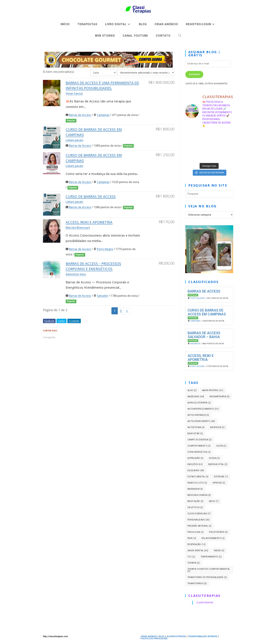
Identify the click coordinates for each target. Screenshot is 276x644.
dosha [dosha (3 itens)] (214, 458)
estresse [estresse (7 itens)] (221, 477)
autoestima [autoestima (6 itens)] (196, 427)
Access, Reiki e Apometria (89, 222)
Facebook (49, 321)
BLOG (162, 636)
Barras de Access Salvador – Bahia (204, 335)
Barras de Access (80, 115)
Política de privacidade (154, 639)
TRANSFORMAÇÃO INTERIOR (203, 636)
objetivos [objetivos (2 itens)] (195, 507)
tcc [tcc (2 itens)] (191, 557)
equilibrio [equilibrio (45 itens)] (196, 470)
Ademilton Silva (76, 274)
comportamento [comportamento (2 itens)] (199, 446)
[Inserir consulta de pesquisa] (209, 194)
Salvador (102, 296)
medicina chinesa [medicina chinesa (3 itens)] (199, 495)
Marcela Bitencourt (78, 228)
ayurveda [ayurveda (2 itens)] (217, 427)
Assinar (194, 74)
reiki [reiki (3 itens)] (192, 538)
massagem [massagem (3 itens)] (195, 489)
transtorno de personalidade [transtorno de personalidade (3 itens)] (207, 577)
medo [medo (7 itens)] (214, 501)
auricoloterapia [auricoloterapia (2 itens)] (199, 403)
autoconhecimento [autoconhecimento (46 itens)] (201, 421)
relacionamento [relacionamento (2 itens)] (213, 538)
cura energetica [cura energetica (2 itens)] (199, 452)
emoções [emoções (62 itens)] (195, 464)
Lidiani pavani (74, 140)
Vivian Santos (74, 93)
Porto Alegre (105, 249)
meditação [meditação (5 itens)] (195, 501)
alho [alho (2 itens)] (192, 390)
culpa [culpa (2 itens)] (221, 446)
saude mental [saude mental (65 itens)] (198, 551)
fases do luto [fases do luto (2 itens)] (197, 483)
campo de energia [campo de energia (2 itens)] (200, 440)
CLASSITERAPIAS (204, 596)
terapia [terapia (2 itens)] (194, 563)
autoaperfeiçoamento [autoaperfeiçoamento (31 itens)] (203, 409)
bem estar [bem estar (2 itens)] (195, 433)
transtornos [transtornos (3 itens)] (197, 583)
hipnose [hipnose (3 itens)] (219, 483)
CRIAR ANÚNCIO (149, 636)
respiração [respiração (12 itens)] (197, 544)
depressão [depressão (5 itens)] (195, 458)
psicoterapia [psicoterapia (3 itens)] (218, 532)
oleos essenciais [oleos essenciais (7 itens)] (199, 514)
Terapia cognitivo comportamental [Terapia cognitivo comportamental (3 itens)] (209, 570)
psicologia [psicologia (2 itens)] (196, 532)
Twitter (62, 321)
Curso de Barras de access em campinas (207, 312)
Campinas (103, 115)
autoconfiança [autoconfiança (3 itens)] (198, 415)
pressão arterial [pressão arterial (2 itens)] (200, 526)
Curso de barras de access (91, 197)
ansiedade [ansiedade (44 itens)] (196, 397)
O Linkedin (74, 321)
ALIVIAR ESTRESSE (176, 636)
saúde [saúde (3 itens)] (219, 551)
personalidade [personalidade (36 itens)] (199, 520)
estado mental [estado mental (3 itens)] (198, 477)
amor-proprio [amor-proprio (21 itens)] (213, 390)
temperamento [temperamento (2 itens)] (211, 557)
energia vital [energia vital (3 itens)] (218, 464)
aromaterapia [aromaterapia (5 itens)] (219, 397)
